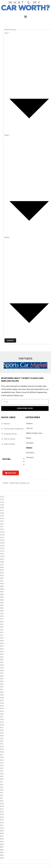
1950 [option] (2, 692)
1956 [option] (2, 676)
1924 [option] (2, 763)
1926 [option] (2, 757)
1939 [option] (2, 722)
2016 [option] (2, 513)
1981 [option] (2, 608)
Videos (29, 424)
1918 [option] (2, 779)
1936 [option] (2, 730)
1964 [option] (2, 654)
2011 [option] (2, 527)
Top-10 (29, 428)
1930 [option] (2, 747)
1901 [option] (2, 825)
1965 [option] (2, 652)
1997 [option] (2, 565)
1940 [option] (2, 719)
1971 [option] (1, 635)
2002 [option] (2, 551)
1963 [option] (2, 657)
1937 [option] (2, 728)
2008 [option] (2, 535)
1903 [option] (2, 820)
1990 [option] (2, 584)
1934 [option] (2, 736)
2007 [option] (2, 538)
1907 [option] (2, 809)
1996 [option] (2, 567)
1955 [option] (2, 679)
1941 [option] (2, 717)
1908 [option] (2, 806)
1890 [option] (2, 844)
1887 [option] (2, 847)
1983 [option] (2, 603)
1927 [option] (2, 755)
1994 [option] (2, 573)
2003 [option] (2, 548)
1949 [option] (2, 695)
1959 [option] (2, 668)
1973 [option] (2, 630)
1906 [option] (2, 812)
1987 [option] (2, 592)
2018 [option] (2, 508)
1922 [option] (2, 768)
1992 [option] (2, 578)
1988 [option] (2, 589)
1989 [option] (2, 586)
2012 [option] (2, 524)
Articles (30, 443)
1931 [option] (2, 744)
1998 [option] (2, 562)
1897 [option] (2, 836)
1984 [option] (2, 600)
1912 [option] (2, 795)
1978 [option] (2, 616)
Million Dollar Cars (34, 433)
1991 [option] (2, 581)
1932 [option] (2, 741)
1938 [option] (2, 725)
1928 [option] (2, 752)
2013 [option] (2, 521)
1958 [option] (2, 671)
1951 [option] (2, 689)
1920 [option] (2, 774)
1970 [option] (2, 638)
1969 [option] (2, 641)
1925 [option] (2, 760)
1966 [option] (2, 649)
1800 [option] (2, 858)
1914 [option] (2, 790)
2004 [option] (2, 546)
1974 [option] (2, 627)
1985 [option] (2, 597)
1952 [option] (2, 687)
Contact (30, 457)
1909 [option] (2, 804)
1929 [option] (2, 749)
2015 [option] (2, 516)
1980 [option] (2, 611)
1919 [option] (2, 776)
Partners (30, 453)
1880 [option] (2, 852)
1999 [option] (2, 559)
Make (7, 135)
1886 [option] (2, 850)
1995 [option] (2, 570)
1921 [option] (2, 771)
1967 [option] (2, 646)
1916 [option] (2, 785)
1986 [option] (2, 595)
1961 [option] (2, 662)
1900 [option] (2, 828)
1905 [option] (2, 814)
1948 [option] (2, 698)
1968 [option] (2, 643)
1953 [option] (2, 684)
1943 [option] (2, 711)
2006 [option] (2, 540)
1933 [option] (2, 738)
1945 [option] (2, 706)
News (29, 438)
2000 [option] (2, 556)
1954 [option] (2, 681)
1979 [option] (2, 614)
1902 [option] (2, 823)
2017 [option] (2, 510)
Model (7, 237)
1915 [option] (2, 787)
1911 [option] (1, 798)
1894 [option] (2, 839)
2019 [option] (2, 505)
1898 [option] (2, 833)
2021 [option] (2, 499)
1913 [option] (2, 793)
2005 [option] (2, 543)
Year (7, 33)
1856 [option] (2, 855)
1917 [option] (2, 782)
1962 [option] (2, 660)
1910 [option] (2, 801)
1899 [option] (2, 831)
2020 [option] (2, 502)
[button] (26, 17)
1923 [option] (2, 766)
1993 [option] (2, 575)
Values (29, 448)
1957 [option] (2, 673)
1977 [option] (2, 619)
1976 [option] (2, 622)
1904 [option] (2, 817)
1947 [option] (2, 700)
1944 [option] (2, 709)
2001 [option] (2, 554)
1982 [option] (2, 605)
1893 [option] (2, 842)
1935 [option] (2, 733)
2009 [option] (2, 532)
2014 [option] (2, 518)
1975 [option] (2, 624)
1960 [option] (2, 665)
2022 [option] (2, 497)
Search (10, 340)
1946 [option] (2, 703)
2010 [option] (2, 529)
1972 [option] (2, 632)
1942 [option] (2, 714)
